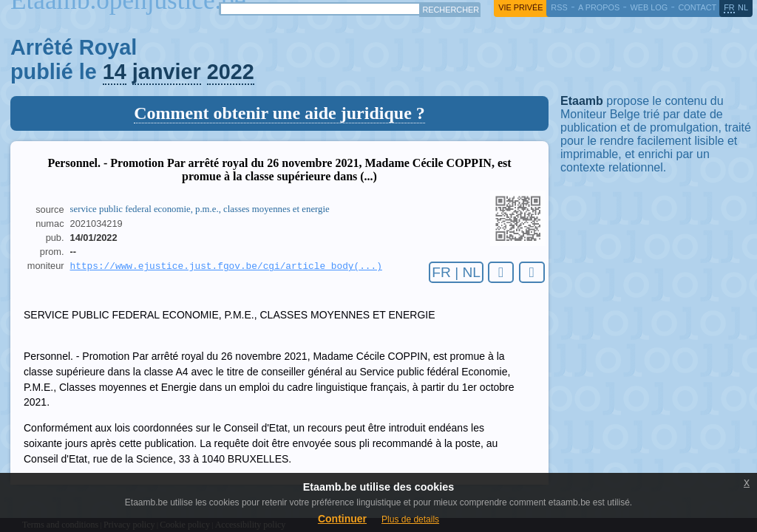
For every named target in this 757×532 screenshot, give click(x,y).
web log (649, 7)
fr (729, 7)
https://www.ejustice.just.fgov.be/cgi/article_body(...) (226, 267)
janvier (167, 72)
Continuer (342, 519)
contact (697, 7)
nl (743, 7)
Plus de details (410, 519)
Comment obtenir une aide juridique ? (279, 113)
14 (115, 72)
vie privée (520, 7)
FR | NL (456, 272)
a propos (599, 7)
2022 (231, 72)
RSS (559, 7)
